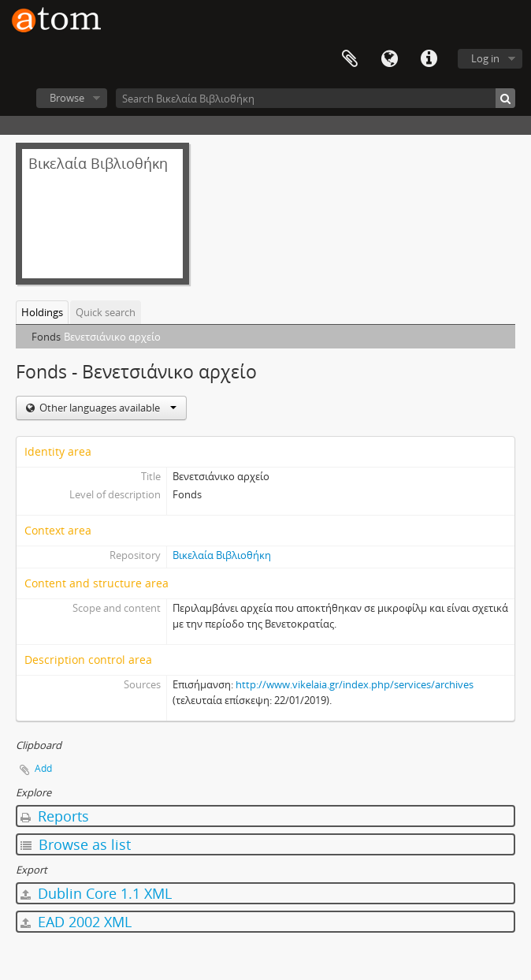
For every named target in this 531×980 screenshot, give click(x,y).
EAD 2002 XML (76, 922)
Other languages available (107, 408)
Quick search (106, 312)
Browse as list (76, 844)
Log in (485, 58)
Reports (55, 816)
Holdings (42, 312)
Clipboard (350, 59)
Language (389, 59)
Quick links (429, 59)
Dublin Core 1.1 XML (96, 893)
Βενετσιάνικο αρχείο (112, 337)
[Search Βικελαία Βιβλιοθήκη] (316, 98)
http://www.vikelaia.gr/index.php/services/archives (355, 684)
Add (43, 768)
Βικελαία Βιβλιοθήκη (222, 555)
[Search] (505, 98)
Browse (67, 98)
